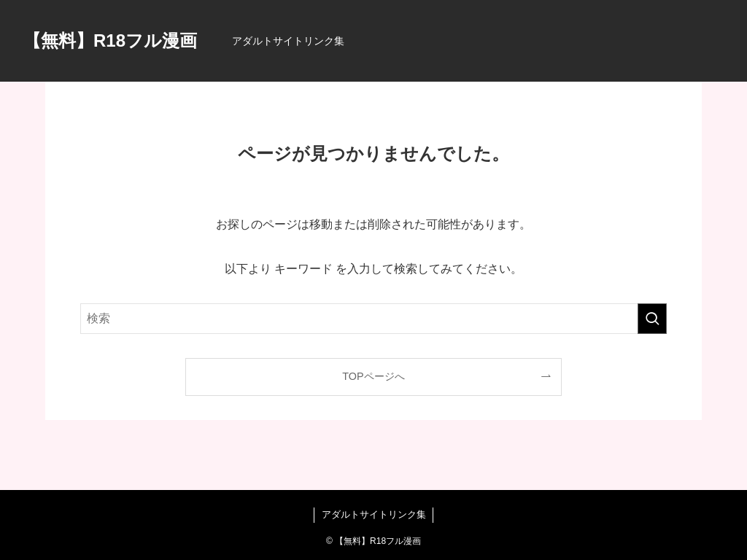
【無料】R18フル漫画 (110, 41)
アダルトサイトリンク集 (374, 514)
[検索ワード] (373, 319)
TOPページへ (373, 376)
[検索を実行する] (652, 319)
